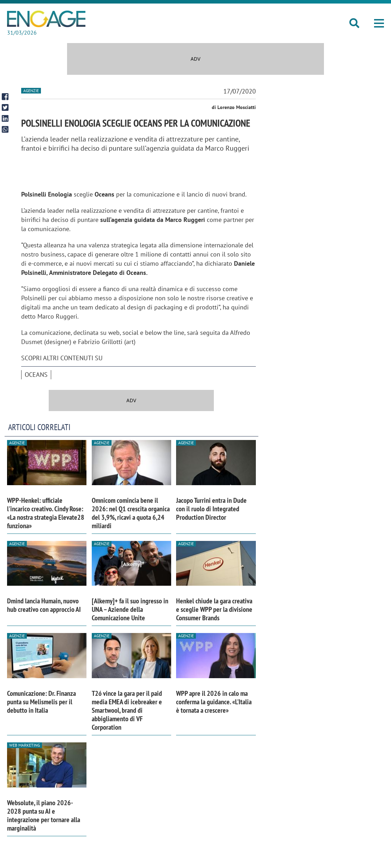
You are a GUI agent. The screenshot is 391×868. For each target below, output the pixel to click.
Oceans (36, 375)
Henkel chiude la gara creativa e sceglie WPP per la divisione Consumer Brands (214, 609)
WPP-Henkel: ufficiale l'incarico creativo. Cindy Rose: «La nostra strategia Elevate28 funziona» (46, 513)
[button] (379, 23)
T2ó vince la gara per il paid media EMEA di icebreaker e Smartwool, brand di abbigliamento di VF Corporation (127, 710)
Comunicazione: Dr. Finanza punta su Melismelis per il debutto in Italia (41, 702)
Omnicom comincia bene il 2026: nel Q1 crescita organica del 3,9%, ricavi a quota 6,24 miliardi (131, 513)
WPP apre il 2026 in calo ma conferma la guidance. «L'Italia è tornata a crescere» (214, 702)
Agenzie (31, 91)
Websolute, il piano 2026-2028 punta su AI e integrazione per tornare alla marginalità (44, 815)
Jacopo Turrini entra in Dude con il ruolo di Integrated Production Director (211, 509)
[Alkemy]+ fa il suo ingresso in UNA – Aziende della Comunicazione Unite (130, 609)
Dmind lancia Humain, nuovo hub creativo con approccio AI (44, 605)
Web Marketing (25, 745)
